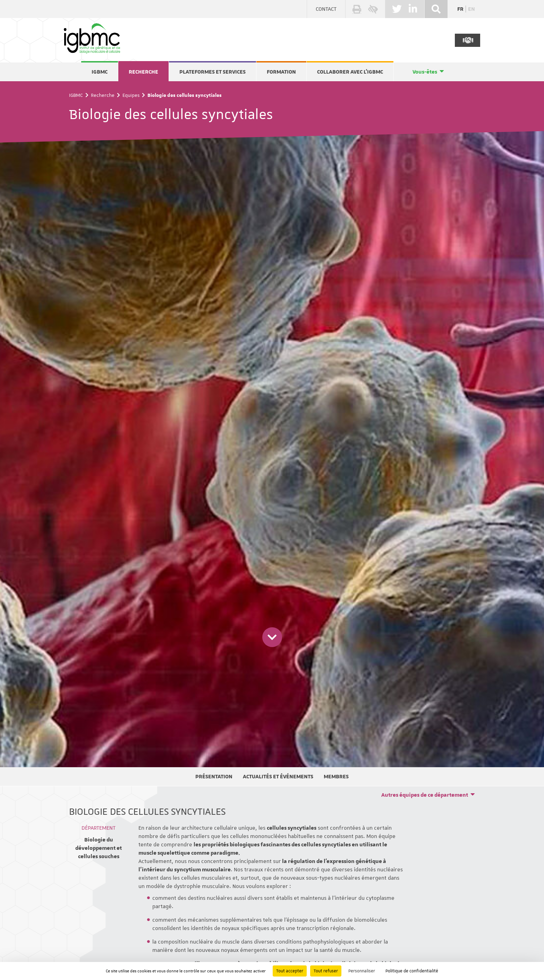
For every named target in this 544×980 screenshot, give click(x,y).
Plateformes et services (212, 72)
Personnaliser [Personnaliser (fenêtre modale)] (362, 971)
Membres (336, 777)
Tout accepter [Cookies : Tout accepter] (290, 971)
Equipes (131, 95)
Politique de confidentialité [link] (412, 971)
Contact (326, 9)
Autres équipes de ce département (425, 795)
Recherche (143, 72)
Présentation (214, 777)
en (471, 9)
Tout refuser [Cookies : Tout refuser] (326, 971)
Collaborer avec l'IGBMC (350, 72)
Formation (281, 72)
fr (460, 9)
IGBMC (100, 72)
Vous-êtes (425, 72)
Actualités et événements (278, 777)
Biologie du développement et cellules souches (99, 848)
